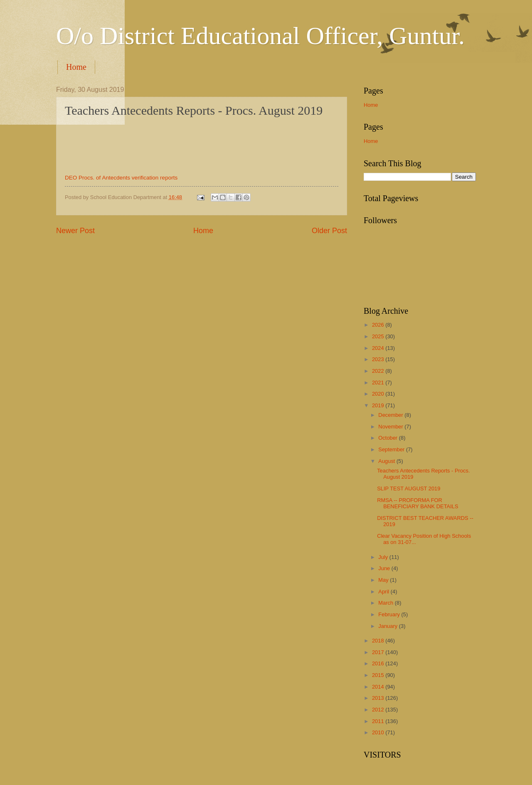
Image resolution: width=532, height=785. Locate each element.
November (391, 427)
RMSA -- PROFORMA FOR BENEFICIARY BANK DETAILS (417, 503)
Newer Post (75, 231)
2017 (379, 652)
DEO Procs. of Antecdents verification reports (121, 178)
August (387, 461)
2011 (379, 721)
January (388, 626)
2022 (379, 371)
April (384, 592)
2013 (379, 698)
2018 (379, 641)
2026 (379, 325)
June (385, 568)
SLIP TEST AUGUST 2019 (409, 488)
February (390, 614)
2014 (379, 687)
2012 (379, 710)
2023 (379, 359)
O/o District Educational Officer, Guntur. (260, 36)
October (388, 438)
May (384, 580)
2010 (379, 732)
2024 (379, 348)
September (392, 449)
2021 (379, 383)
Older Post (329, 231)
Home (76, 67)
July (384, 557)
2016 (379, 663)
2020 (379, 394)
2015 (379, 675)
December (391, 415)
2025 (379, 336)
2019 (379, 405)
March (386, 603)
